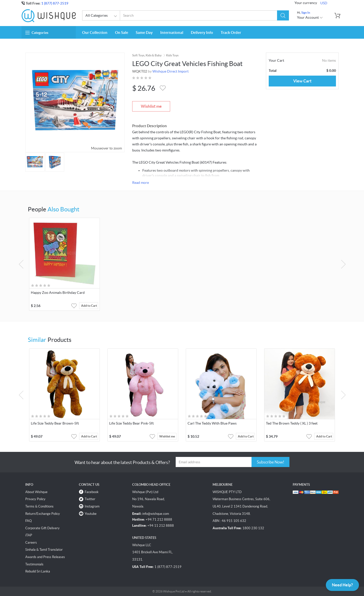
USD (324, 3)
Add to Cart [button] (89, 306)
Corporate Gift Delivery (42, 528)
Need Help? (342, 585)
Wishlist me (151, 106)
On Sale (122, 32)
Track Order (231, 32)
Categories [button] (37, 33)
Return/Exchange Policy (43, 514)
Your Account (310, 17)
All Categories (102, 16)
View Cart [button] (302, 81)
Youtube (91, 514)
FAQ (28, 521)
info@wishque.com (156, 514)
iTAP (29, 535)
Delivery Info (202, 32)
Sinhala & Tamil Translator (44, 550)
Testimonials (34, 564)
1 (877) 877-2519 (55, 3)
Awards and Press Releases (45, 557)
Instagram (92, 506)
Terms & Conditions (39, 506)
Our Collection (95, 32)
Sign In (306, 13)
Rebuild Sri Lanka (38, 571)
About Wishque (36, 492)
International (172, 32)
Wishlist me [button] (167, 436)
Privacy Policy (35, 499)
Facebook (92, 492)
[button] (283, 15)
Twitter (90, 499)
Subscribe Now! (270, 462)
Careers (31, 543)
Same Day (144, 32)
